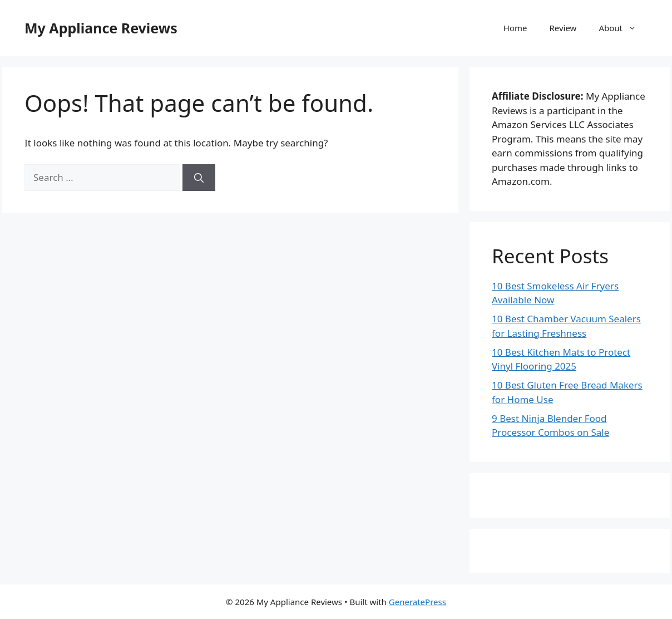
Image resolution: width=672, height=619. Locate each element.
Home (515, 28)
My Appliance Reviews (101, 28)
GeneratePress (417, 602)
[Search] (199, 178)
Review (563, 28)
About (623, 28)
